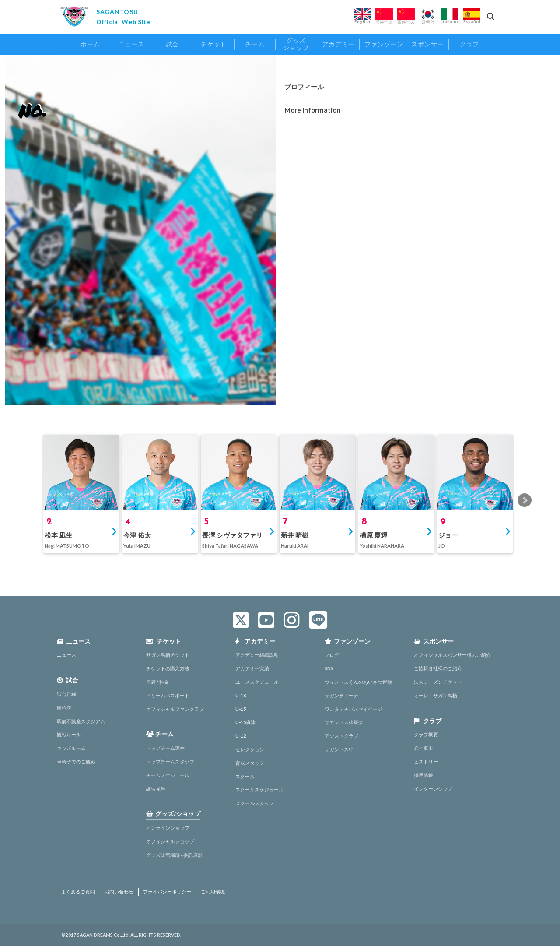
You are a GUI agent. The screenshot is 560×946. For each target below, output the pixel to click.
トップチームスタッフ (170, 761)
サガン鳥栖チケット (168, 655)
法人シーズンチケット (438, 682)
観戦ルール (69, 734)
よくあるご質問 (78, 892)
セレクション (250, 749)
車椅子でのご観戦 (76, 761)
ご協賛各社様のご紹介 (438, 668)
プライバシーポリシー (167, 892)
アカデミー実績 (252, 668)
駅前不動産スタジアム (81, 721)
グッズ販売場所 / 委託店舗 (174, 855)
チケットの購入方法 (168, 668)
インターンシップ (433, 789)
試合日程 (66, 694)
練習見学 (156, 789)
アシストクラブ (341, 736)
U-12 (241, 736)
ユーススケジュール (257, 682)
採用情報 (423, 775)
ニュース (66, 655)
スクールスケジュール (259, 790)
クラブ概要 (426, 734)
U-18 (241, 695)
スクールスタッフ (255, 803)
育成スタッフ (250, 763)
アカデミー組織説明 (257, 655)
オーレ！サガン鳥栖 (436, 695)
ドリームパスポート (168, 695)
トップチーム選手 (165, 748)
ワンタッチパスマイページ (353, 709)
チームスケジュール (168, 775)
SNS (329, 668)
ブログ (332, 655)
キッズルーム (71, 748)
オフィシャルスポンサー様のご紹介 (452, 655)
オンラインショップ (168, 828)
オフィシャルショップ (170, 841)
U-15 (241, 709)
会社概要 (423, 748)
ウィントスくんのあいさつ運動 (358, 682)
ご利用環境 (213, 892)
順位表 (64, 708)
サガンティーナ (341, 695)
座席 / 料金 (157, 682)
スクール (245, 776)
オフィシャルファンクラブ (175, 709)
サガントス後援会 (344, 722)
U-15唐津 (245, 722)
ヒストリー (426, 761)
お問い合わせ (119, 892)
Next (525, 500)
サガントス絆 (339, 749)
